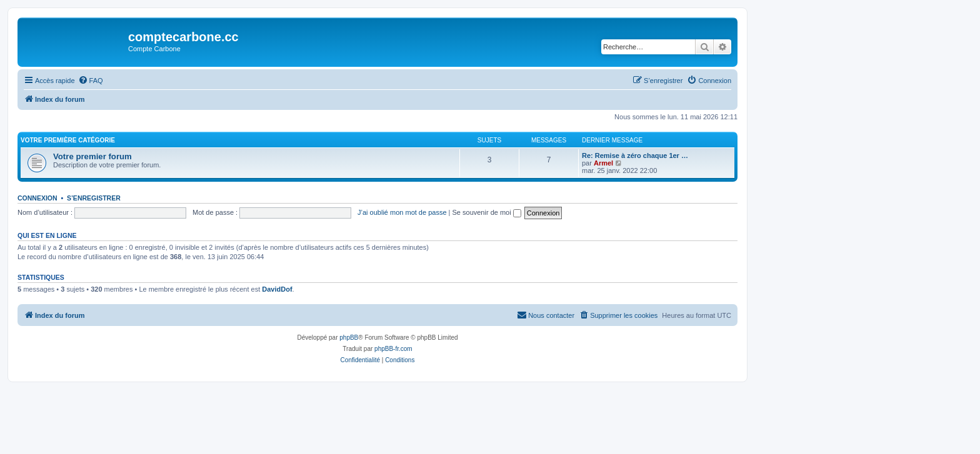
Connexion (37, 198)
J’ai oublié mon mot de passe (402, 212)
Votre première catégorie (68, 140)
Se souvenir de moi (487, 212)
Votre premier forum (92, 156)
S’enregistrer (94, 198)
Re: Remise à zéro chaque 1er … (635, 155)
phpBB (349, 338)
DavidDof (277, 289)
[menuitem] (91, 81)
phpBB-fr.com (393, 349)
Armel (603, 163)
